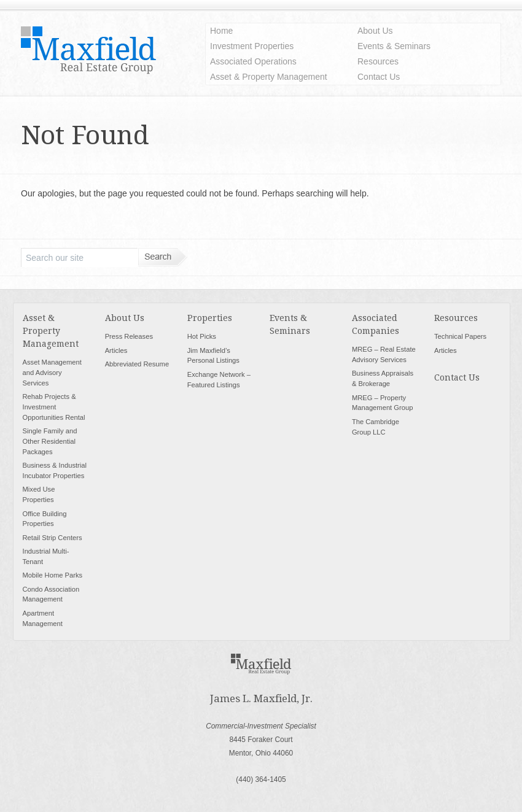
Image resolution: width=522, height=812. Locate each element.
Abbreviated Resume (137, 364)
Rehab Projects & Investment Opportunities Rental (54, 407)
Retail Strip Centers (53, 538)
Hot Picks (202, 336)
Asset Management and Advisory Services (52, 373)
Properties (210, 318)
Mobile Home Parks (53, 575)
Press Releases (129, 336)
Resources (378, 61)
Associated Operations (253, 61)
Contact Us (379, 77)
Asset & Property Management (269, 77)
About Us (375, 31)
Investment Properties (252, 46)
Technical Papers (460, 336)
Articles (116, 350)
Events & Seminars (394, 46)
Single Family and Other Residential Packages (50, 441)
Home (221, 31)
